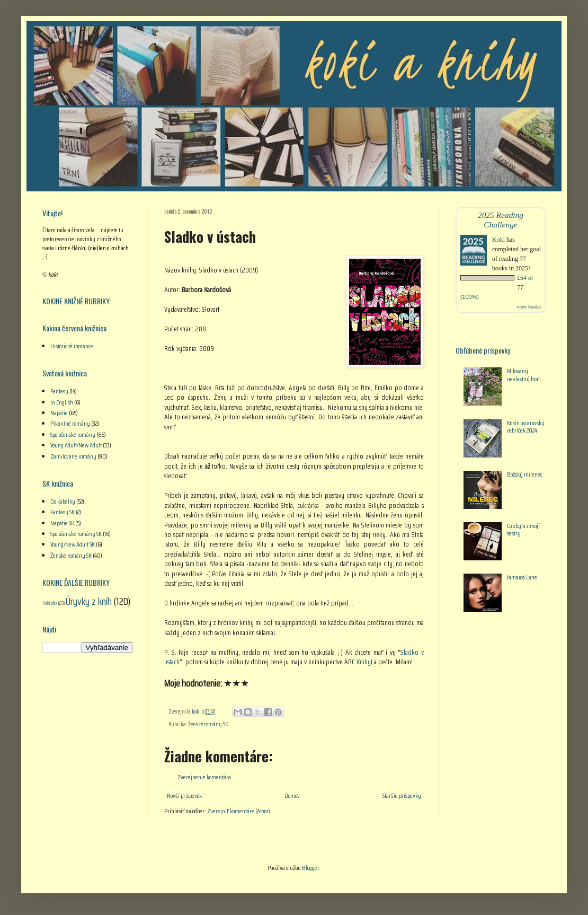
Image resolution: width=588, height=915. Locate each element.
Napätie (59, 413)
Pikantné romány (70, 423)
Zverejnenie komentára (204, 777)
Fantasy (59, 391)
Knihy (364, 662)
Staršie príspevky (402, 795)
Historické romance (72, 346)
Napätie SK (62, 523)
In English (62, 402)
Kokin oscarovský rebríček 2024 (526, 426)
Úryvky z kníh (89, 601)
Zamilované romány (73, 456)
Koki (498, 240)
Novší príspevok (184, 795)
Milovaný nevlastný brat (523, 375)
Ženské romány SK (208, 724)
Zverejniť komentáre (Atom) (239, 811)
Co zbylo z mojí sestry (523, 529)
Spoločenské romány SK (76, 534)
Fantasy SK (63, 512)
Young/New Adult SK (73, 544)
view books (529, 307)
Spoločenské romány (73, 434)
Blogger (310, 868)
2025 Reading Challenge (501, 220)
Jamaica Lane (522, 577)
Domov (292, 795)
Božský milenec (525, 474)
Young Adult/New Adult (76, 445)
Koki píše (50, 603)
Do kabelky (63, 501)
